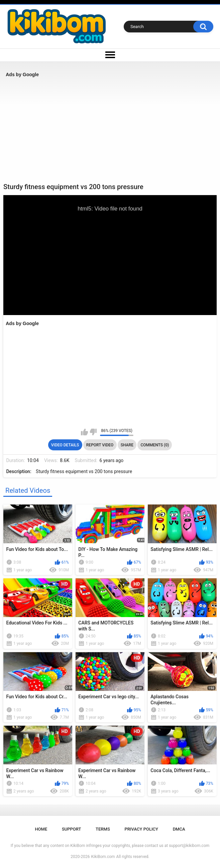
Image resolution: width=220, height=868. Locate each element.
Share (127, 445)
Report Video (100, 445)
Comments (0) (155, 445)
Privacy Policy (141, 829)
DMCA (179, 829)
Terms (103, 829)
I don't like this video (93, 432)
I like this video (84, 432)
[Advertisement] (110, 130)
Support (72, 829)
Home (41, 829)
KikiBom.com (103, 857)
